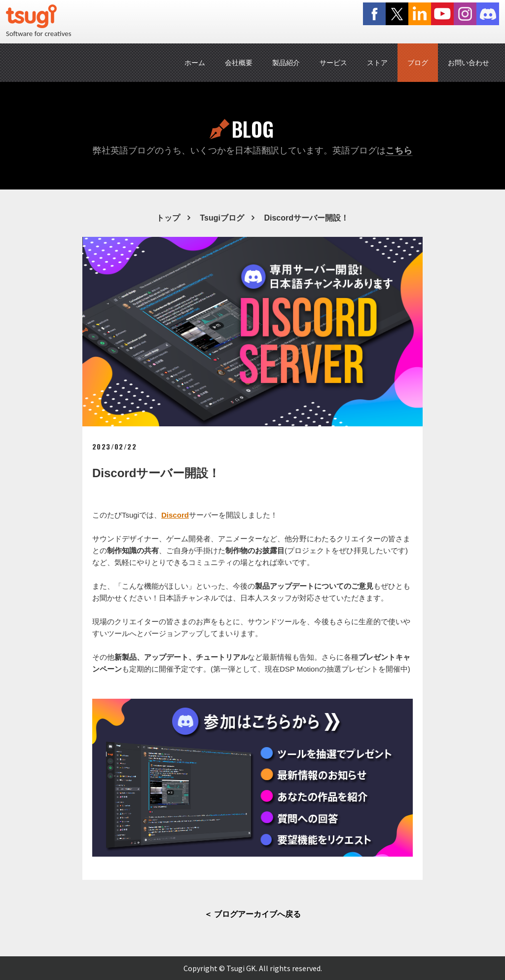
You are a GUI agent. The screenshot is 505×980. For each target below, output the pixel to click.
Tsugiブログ (222, 218)
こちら (399, 151)
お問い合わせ (469, 63)
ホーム (195, 63)
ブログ (418, 63)
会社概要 (239, 63)
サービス (333, 63)
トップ (168, 218)
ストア (377, 63)
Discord (175, 515)
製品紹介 (286, 63)
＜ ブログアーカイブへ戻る (252, 914)
